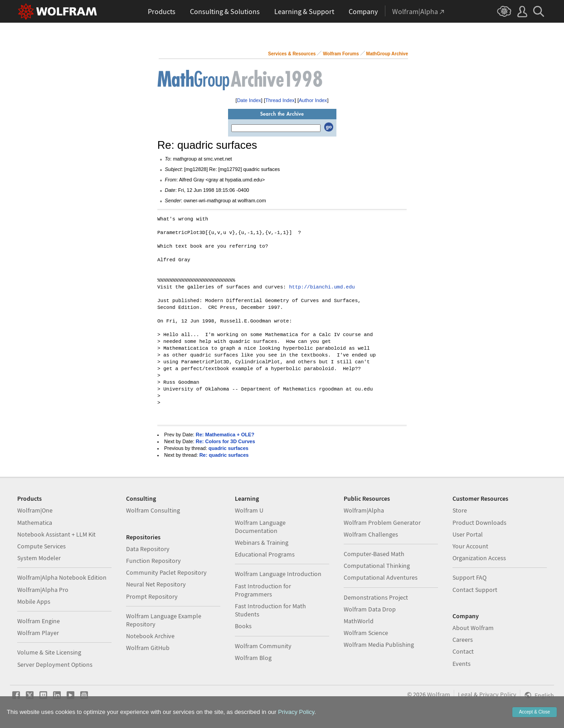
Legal (465, 694)
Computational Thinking (377, 566)
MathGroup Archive (387, 54)
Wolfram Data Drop (370, 609)
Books (243, 626)
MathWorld (359, 621)
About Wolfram (473, 628)
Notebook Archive (150, 636)
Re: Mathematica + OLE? (225, 435)
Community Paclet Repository (166, 572)
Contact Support (475, 590)
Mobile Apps (34, 601)
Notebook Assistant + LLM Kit (56, 534)
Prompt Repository (152, 596)
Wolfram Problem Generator (382, 523)
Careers (463, 640)
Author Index (313, 100)
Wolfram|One (35, 510)
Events (462, 664)
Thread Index (280, 100)
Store (460, 510)
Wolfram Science (366, 633)
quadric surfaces (229, 448)
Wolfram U (249, 510)
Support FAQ (469, 577)
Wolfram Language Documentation (260, 527)
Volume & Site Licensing (49, 652)
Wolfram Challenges (371, 534)
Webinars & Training (262, 542)
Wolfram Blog (253, 658)
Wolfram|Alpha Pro (43, 590)
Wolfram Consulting (153, 510)
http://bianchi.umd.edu (322, 287)
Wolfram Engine (39, 621)
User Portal (468, 534)
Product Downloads (479, 523)
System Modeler (39, 558)
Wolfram (439, 694)
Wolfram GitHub (148, 648)
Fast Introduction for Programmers (263, 590)
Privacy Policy (498, 694)
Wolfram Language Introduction (278, 574)
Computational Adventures (381, 577)
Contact (463, 651)
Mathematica (35, 523)
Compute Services (41, 546)
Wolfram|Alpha (364, 510)
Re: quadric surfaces (224, 455)
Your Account (470, 546)
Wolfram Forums (341, 54)
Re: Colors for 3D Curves (226, 441)
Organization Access (479, 558)
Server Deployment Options (55, 664)
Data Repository (148, 549)
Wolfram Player (38, 633)
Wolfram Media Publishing (379, 645)
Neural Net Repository (156, 584)
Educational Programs (265, 554)
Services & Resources (292, 54)
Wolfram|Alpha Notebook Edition (62, 577)
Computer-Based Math (374, 554)
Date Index (249, 100)
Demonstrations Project (376, 597)
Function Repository (153, 561)
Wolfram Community (263, 646)
